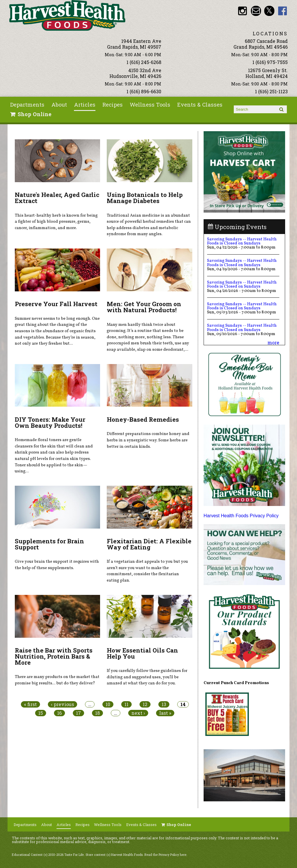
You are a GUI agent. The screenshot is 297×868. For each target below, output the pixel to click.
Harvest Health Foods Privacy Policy (241, 516)
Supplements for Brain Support (49, 544)
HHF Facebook (283, 11)
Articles (85, 105)
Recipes (113, 105)
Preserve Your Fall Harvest (56, 304)
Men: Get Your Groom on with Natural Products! (144, 307)
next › (138, 713)
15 (41, 713)
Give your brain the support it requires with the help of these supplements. (57, 565)
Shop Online (35, 114)
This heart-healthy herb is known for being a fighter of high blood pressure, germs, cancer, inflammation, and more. (56, 222)
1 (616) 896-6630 (144, 91)
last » (165, 713)
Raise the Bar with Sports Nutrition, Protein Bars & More (54, 656)
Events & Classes (200, 105)
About (59, 105)
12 (145, 704)
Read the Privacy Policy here (165, 855)
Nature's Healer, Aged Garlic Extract (57, 198)
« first (30, 704)
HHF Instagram (243, 11)
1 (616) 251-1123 (271, 91)
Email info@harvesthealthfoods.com (256, 11)
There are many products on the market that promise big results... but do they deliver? (57, 680)
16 (59, 713)
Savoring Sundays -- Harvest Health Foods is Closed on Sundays (242, 241)
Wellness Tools (150, 105)
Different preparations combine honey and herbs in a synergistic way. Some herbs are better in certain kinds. (148, 440)
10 (108, 704)
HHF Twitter (269, 11)
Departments (27, 105)
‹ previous (63, 704)
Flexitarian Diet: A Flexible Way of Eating (149, 544)
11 (126, 704)
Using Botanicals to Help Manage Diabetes (145, 198)
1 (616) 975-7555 (270, 62)
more (273, 342)
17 (78, 713)
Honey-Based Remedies (143, 419)
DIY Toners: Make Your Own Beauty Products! (50, 422)
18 (97, 713)
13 (164, 704)
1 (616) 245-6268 (144, 62)
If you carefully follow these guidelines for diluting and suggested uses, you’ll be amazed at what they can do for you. (147, 677)
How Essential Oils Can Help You (142, 653)
